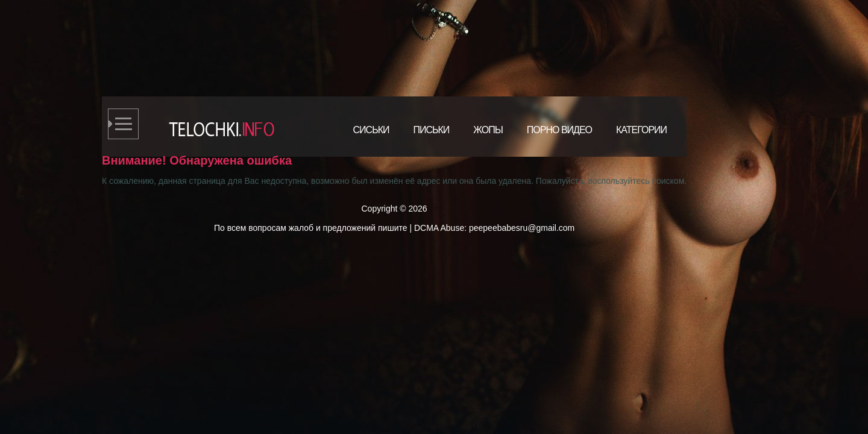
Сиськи (371, 130)
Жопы (488, 130)
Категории (641, 130)
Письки (431, 130)
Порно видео (559, 130)
